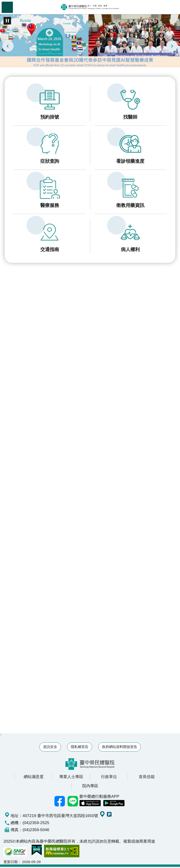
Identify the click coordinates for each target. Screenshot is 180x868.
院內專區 (90, 787)
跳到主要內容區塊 (2, 2)
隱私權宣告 (80, 748)
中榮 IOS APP (90, 805)
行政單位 (109, 778)
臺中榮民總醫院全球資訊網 (90, 7)
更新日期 (11, 863)
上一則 (8, 46)
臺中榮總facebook (60, 802)
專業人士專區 (71, 778)
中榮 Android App (114, 805)
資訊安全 (50, 748)
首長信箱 (147, 778)
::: (1, 15)
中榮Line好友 (73, 802)
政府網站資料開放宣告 (120, 748)
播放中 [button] (7, 21)
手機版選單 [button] (7, 7)
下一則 (172, 46)
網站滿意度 (34, 778)
